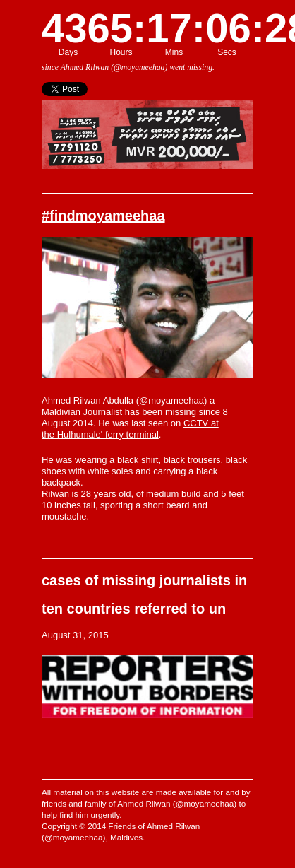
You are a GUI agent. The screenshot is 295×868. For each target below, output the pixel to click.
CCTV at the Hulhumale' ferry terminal (130, 429)
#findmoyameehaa (103, 216)
